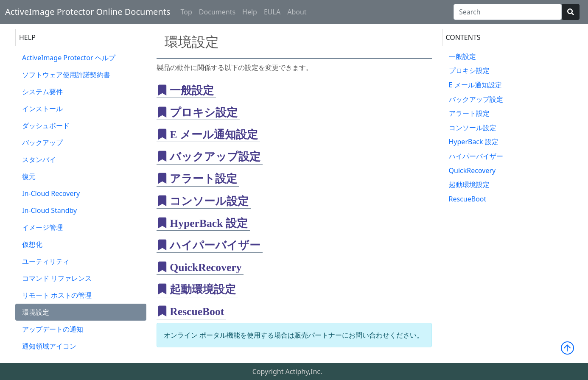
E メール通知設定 (475, 85)
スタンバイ (39, 159)
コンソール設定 (473, 128)
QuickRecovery (472, 170)
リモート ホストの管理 (57, 295)
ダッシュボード (46, 126)
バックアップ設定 (476, 99)
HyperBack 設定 (474, 142)
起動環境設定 (469, 184)
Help (250, 12)
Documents (217, 12)
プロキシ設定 (469, 70)
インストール (42, 109)
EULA (272, 12)
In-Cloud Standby (49, 210)
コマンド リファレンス (57, 278)
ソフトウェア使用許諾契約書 (66, 75)
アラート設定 (469, 113)
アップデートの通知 (53, 329)
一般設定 (462, 56)
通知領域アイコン (49, 346)
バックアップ (42, 142)
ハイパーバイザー (476, 156)
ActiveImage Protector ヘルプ (69, 58)
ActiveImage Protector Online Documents (88, 12)
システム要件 (42, 92)
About (297, 12)
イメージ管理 (42, 227)
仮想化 (32, 244)
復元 (29, 176)
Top (186, 12)
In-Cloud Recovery (51, 193)
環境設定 (36, 312)
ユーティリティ (46, 261)
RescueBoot (468, 199)
